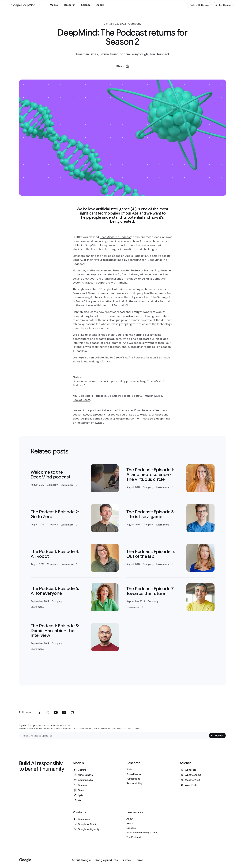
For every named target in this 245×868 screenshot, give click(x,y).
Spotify (77, 260)
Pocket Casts (82, 400)
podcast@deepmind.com (119, 419)
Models (54, 5)
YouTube (78, 396)
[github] (72, 712)
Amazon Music (152, 396)
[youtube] (56, 712)
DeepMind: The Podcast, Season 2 (136, 357)
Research (70, 5)
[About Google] (81, 860)
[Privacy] (126, 860)
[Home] (23, 5)
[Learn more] (75, 478)
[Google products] (106, 860)
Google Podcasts (119, 396)
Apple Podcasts (136, 256)
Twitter (99, 423)
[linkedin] (64, 712)
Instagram (84, 423)
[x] (39, 712)
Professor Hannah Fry (145, 270)
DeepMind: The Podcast (115, 237)
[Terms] (139, 860)
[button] (122, 66)
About (100, 5)
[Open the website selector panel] (38, 5)
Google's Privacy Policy (129, 728)
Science (86, 5)
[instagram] (47, 712)
